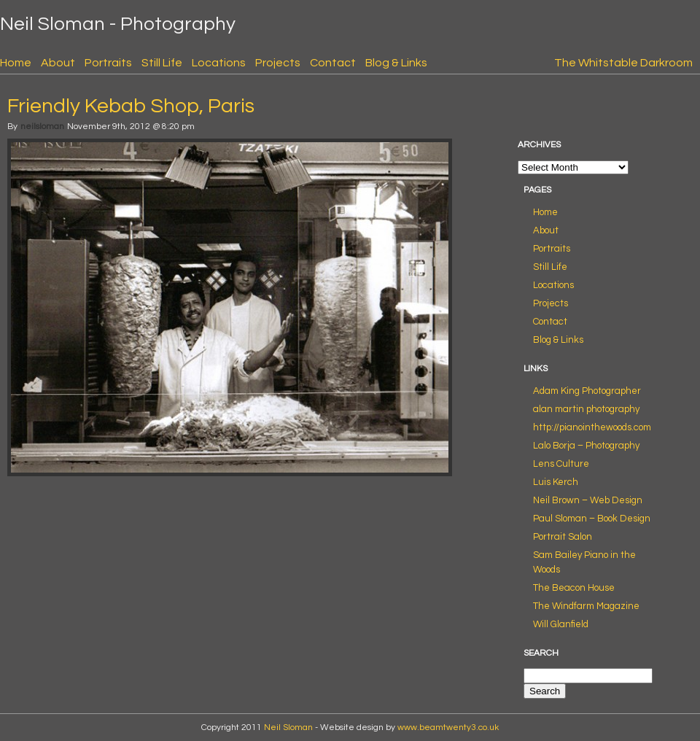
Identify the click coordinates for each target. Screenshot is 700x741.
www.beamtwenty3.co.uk (448, 728)
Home (16, 63)
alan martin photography (586, 409)
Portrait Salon (563, 537)
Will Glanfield (561, 624)
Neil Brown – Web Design (588, 500)
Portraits (108, 63)
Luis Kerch (556, 482)
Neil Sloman (288, 728)
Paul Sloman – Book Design (592, 519)
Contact (333, 63)
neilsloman (42, 127)
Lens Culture (561, 464)
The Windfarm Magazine (586, 606)
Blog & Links (396, 63)
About (58, 63)
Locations (219, 63)
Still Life (162, 63)
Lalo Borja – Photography (586, 446)
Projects (278, 63)
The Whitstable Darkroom (623, 63)
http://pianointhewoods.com (592, 427)
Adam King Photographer (587, 391)
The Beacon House (574, 588)
